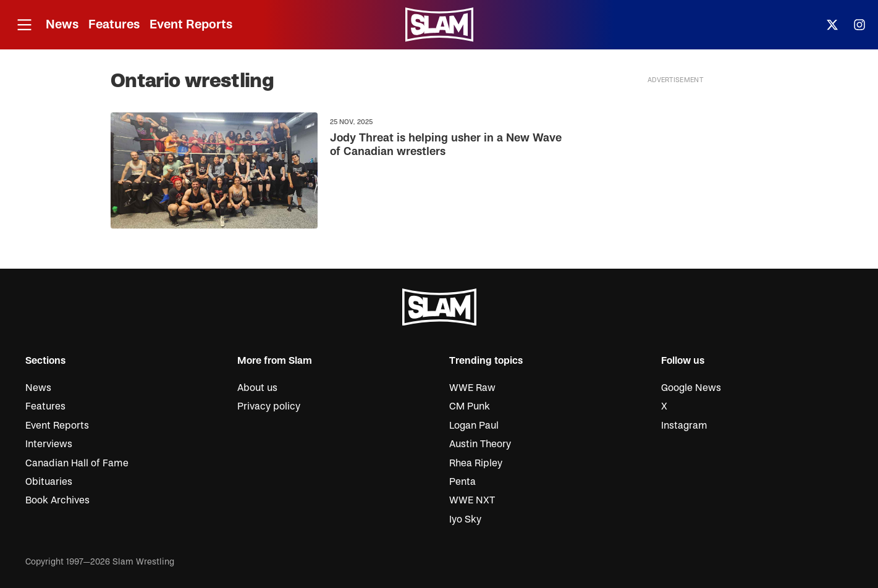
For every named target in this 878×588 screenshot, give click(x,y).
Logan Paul (474, 426)
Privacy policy (269, 406)
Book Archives (57, 500)
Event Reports (191, 24)
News (62, 24)
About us (257, 388)
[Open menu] (24, 25)
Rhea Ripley (476, 463)
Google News (691, 388)
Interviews (49, 444)
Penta (462, 482)
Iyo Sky (465, 519)
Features (114, 24)
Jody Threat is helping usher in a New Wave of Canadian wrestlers (445, 145)
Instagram (684, 426)
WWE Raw (472, 388)
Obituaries (49, 482)
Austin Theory (480, 444)
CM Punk (470, 406)
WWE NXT (472, 500)
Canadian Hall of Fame (77, 463)
